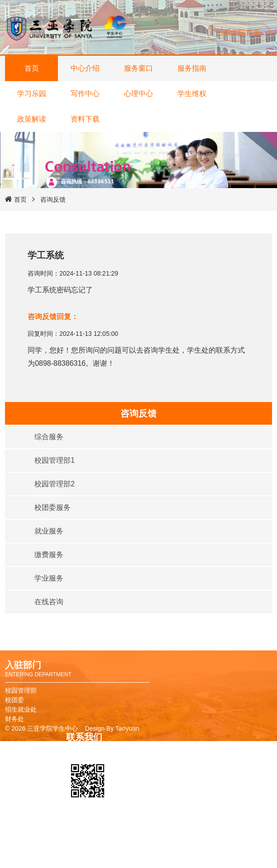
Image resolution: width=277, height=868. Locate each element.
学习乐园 (32, 94)
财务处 (14, 719)
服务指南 (192, 68)
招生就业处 (21, 709)
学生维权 (192, 94)
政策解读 (32, 119)
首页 (32, 68)
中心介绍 (85, 68)
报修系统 (140, 862)
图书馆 (137, 843)
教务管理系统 (146, 852)
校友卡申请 (143, 833)
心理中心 (138, 94)
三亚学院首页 (239, 32)
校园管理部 (21, 690)
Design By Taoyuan (112, 728)
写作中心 (85, 94)
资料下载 (85, 119)
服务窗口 (138, 68)
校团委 (14, 700)
